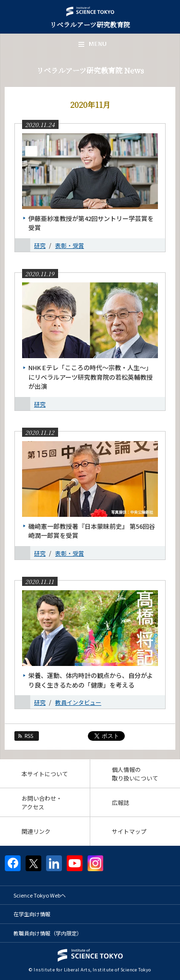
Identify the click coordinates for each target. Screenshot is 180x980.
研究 (40, 245)
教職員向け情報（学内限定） (48, 933)
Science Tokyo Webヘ (40, 895)
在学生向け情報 (32, 914)
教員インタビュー (78, 702)
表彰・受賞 (70, 245)
